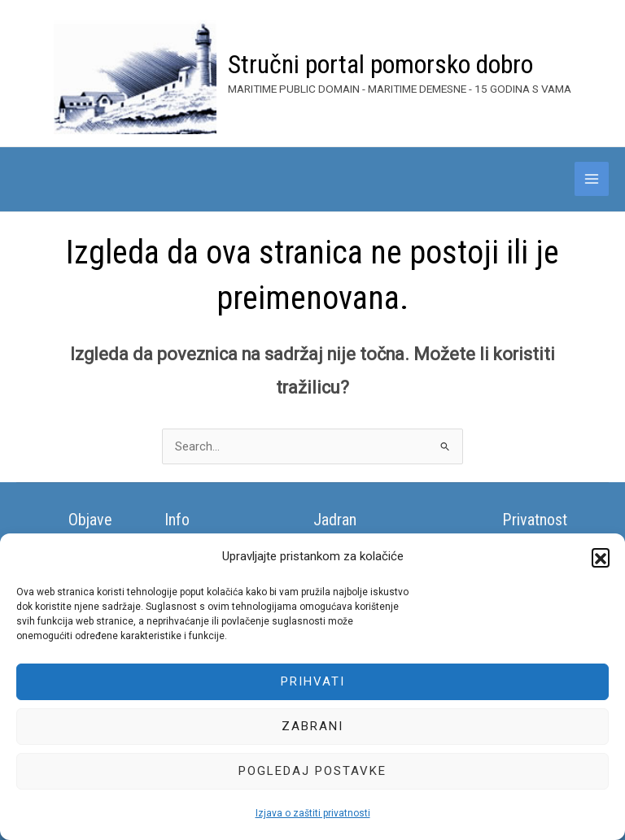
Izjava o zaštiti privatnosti (313, 813)
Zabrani (312, 726)
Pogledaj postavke (312, 771)
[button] (601, 557)
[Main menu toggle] (592, 179)
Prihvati (313, 681)
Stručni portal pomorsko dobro (380, 64)
